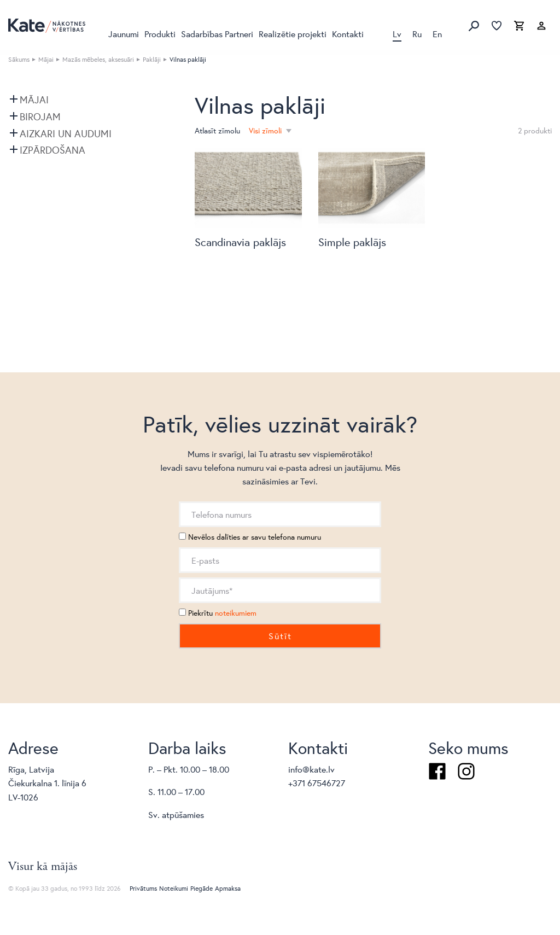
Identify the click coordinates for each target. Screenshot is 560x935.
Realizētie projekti (293, 34)
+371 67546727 (317, 783)
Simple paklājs (352, 242)
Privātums (143, 888)
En (437, 34)
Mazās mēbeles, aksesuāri (98, 59)
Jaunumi (124, 34)
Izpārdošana (52, 150)
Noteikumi (174, 888)
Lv (397, 34)
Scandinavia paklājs (240, 242)
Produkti (160, 34)
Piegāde (202, 888)
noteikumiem (236, 613)
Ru (417, 34)
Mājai (46, 59)
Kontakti (348, 34)
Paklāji (152, 59)
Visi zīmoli (266, 131)
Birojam (40, 116)
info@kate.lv (311, 769)
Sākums (19, 59)
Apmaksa (228, 888)
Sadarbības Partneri (217, 34)
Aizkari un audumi (66, 133)
